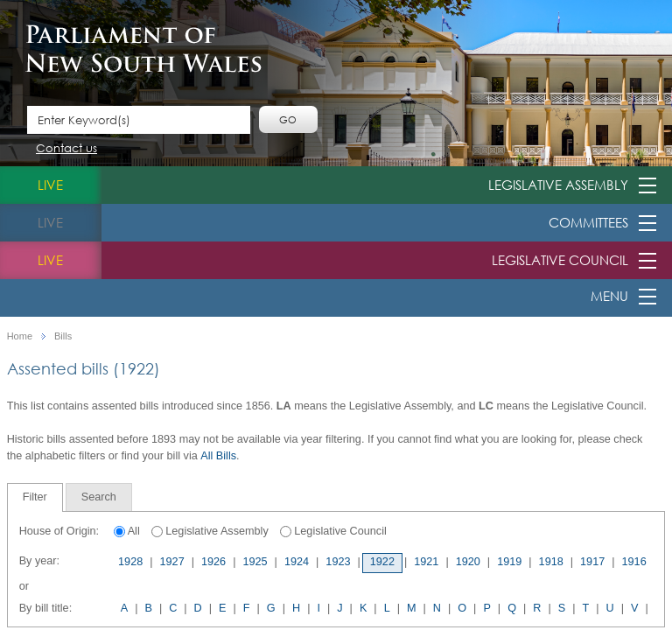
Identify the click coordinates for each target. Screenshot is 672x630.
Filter (35, 497)
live (50, 185)
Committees (588, 222)
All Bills (218, 456)
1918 (551, 562)
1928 (130, 562)
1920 (468, 562)
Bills (63, 336)
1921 (426, 562)
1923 (338, 562)
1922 (382, 562)
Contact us (66, 149)
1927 (172, 562)
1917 (592, 562)
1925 (255, 562)
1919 (509, 562)
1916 (634, 562)
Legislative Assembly (558, 185)
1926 (213, 562)
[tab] (35, 497)
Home (20, 336)
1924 (297, 562)
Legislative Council (560, 260)
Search (99, 497)
